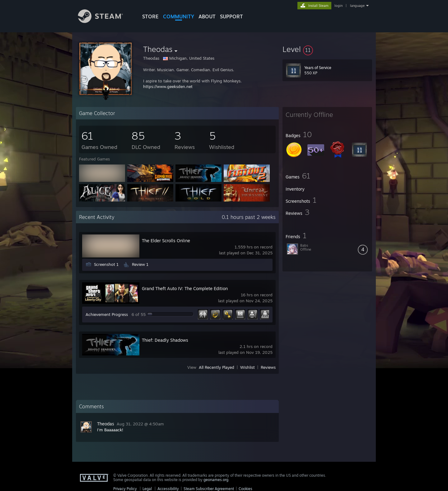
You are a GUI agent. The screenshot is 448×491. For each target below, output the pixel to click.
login (338, 6)
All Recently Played (217, 367)
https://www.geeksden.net (168, 86)
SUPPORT (231, 16)
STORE (150, 16)
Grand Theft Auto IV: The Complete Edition (185, 288)
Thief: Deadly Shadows (165, 340)
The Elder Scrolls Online (166, 241)
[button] (327, 49)
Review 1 (140, 264)
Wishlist (247, 367)
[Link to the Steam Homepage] (105, 21)
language (357, 6)
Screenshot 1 (106, 264)
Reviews (268, 367)
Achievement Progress (107, 314)
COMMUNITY (179, 16)
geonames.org (216, 480)
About (207, 16)
